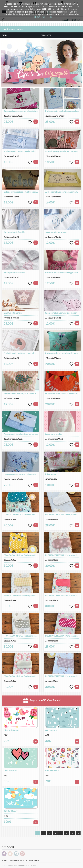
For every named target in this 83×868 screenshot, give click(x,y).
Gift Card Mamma (12, 730)
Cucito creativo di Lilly (13, 116)
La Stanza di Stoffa (11, 156)
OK (50, 17)
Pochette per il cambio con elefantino (20, 151)
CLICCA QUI (39, 17)
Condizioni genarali (16, 860)
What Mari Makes (11, 197)
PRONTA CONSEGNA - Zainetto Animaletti (22, 515)
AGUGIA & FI (51, 479)
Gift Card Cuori (10, 771)
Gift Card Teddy (11, 811)
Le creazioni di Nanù (54, 439)
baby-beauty (51, 474)
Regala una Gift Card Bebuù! (42, 701)
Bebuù (4, 860)
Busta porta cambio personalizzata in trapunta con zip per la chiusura (33, 474)
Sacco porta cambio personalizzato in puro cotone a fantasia (30, 111)
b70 (47, 776)
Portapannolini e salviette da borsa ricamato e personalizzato (30, 434)
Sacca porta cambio (54, 434)
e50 (5, 776)
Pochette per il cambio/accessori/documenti (23, 353)
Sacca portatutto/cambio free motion (61, 313)
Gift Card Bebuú (52, 771)
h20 (5, 735)
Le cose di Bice (10, 520)
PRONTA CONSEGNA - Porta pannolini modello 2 (25, 555)
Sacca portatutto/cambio (14, 232)
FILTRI (4, 35)
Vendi (37, 860)
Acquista (30, 860)
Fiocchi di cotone (11, 318)
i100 (6, 816)
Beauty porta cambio (13, 313)
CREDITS (33, 866)
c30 (47, 735)
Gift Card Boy (51, 730)
